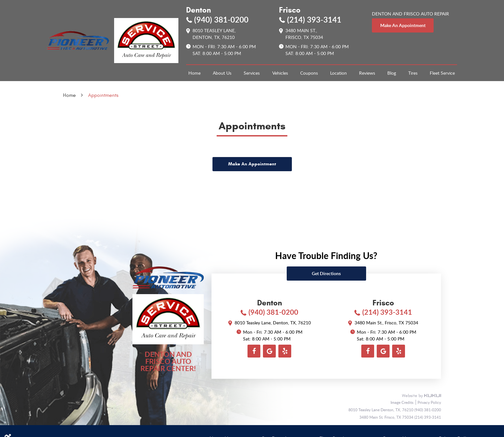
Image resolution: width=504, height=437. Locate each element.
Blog (392, 73)
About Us (222, 73)
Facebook (254, 351)
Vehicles (280, 73)
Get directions (326, 273)
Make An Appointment (252, 164)
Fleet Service (442, 73)
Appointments (103, 95)
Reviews (367, 73)
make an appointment (403, 25)
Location (338, 73)
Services (252, 73)
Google (269, 351)
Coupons (309, 73)
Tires (413, 73)
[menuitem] (194, 73)
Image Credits (402, 402)
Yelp (285, 351)
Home (194, 73)
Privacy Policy (429, 402)
